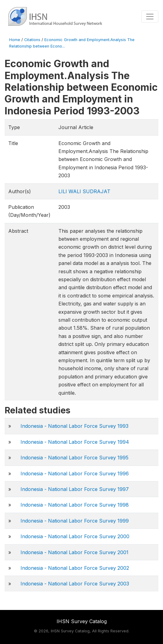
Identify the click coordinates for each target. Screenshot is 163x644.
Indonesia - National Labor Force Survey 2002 (75, 568)
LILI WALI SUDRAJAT (84, 191)
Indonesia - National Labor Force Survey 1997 (75, 489)
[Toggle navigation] (150, 17)
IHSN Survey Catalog (82, 621)
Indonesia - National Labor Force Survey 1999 (75, 521)
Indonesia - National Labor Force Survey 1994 (75, 442)
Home (15, 40)
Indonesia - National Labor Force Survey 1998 (75, 505)
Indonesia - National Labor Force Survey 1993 (74, 426)
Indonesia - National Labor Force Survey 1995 (74, 458)
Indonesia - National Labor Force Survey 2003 (75, 584)
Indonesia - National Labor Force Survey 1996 (75, 473)
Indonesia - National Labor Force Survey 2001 (74, 552)
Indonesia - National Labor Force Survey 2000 (75, 536)
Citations (32, 40)
